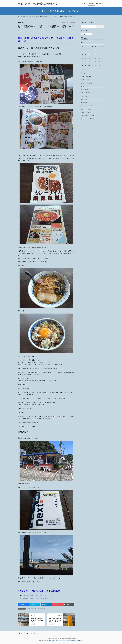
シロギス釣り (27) (86, 93)
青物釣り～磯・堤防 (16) (87, 83)
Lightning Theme (55, 640)
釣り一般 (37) (84, 102)
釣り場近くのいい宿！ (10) (88, 119)
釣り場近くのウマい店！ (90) (88, 106)
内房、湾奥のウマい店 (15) (88, 116)
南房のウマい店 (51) (86, 112)
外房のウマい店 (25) (86, 109)
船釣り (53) (84, 99)
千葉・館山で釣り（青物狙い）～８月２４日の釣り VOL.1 (55, 620)
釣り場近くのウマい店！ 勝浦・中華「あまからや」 (36, 598)
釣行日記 (27, 633)
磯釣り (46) (84, 96)
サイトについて (35, 633)
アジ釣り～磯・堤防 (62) (87, 76)
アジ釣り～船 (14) (86, 80)
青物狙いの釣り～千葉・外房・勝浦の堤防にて (37, 620)
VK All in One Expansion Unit (66, 640)
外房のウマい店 (41, 609)
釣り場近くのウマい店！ (68, 23)
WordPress (47, 640)
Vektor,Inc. (76, 640)
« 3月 (82, 70)
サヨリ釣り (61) (85, 89)
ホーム (21, 633)
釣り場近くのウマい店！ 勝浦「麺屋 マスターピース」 (37, 595)
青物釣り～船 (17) (86, 86)
